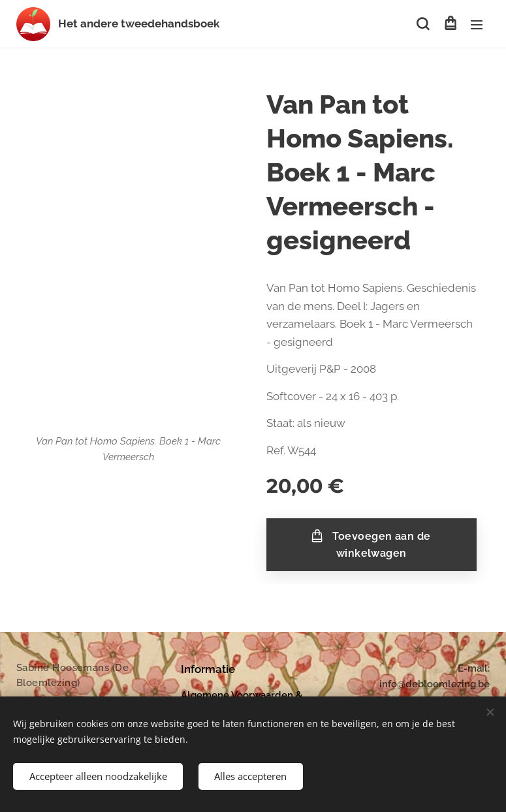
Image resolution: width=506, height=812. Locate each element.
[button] (423, 24)
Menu (477, 25)
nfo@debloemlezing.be (436, 685)
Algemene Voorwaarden (237, 695)
